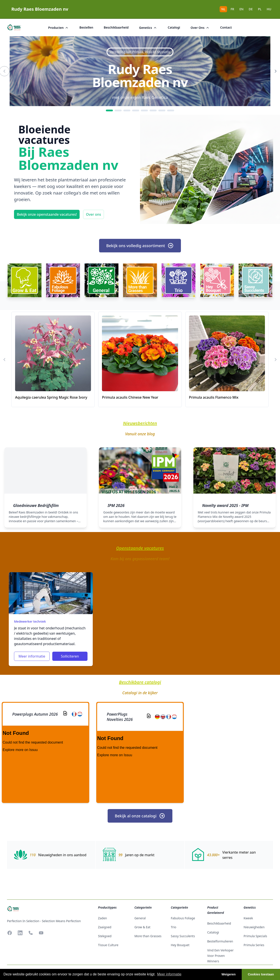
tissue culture (108, 945)
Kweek (248, 918)
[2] (118, 110)
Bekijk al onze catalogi (140, 816)
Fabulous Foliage (183, 918)
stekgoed (105, 936)
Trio (174, 927)
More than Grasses (148, 936)
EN (241, 9)
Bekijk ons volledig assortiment (140, 246)
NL (223, 9)
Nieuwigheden (254, 927)
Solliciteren (70, 656)
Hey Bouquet (180, 945)
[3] (127, 110)
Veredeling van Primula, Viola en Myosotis (140, 52)
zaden (102, 918)
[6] (153, 110)
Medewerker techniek (30, 621)
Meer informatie (32, 656)
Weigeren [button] (229, 974)
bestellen (86, 27)
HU (269, 9)
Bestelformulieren (220, 941)
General (140, 918)
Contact (226, 27)
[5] (144, 110)
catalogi (174, 27)
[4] (136, 110)
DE (251, 9)
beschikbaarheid (116, 27)
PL (260, 9)
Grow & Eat (142, 927)
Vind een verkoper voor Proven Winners (220, 956)
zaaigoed (105, 927)
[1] (109, 110)
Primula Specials (255, 936)
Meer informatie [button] (169, 974)
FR (232, 9)
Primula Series (254, 945)
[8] (171, 110)
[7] (162, 110)
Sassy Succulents (183, 936)
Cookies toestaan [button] (261, 974)
